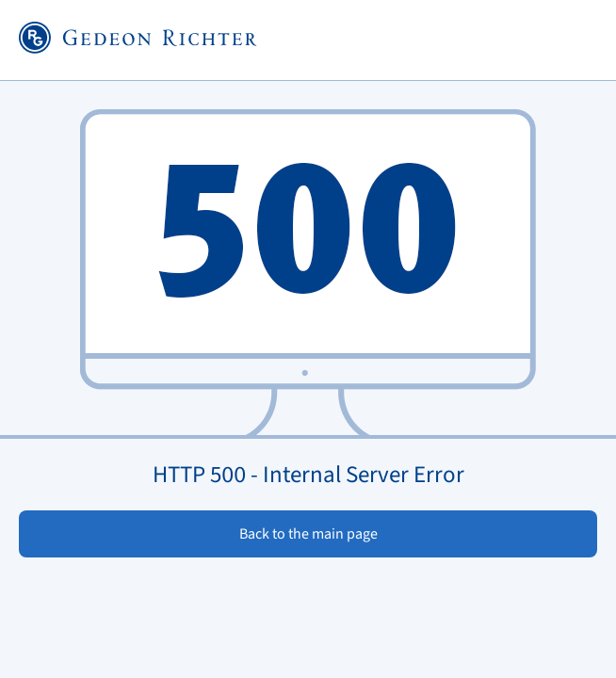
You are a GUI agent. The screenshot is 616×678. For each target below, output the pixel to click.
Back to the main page (308, 534)
